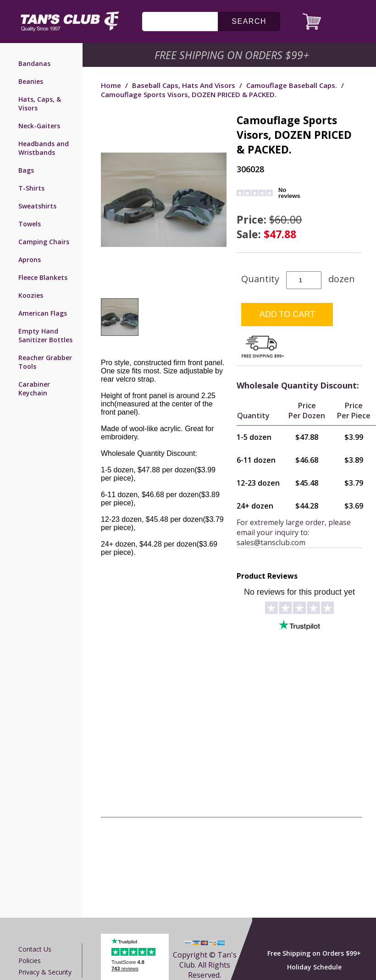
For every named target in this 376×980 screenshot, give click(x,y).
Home (111, 85)
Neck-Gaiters (39, 126)
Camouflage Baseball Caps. (292, 85)
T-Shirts (31, 188)
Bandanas (34, 63)
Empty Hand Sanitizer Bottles (45, 335)
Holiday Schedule (314, 967)
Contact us (35, 949)
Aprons (30, 260)
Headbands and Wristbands (44, 148)
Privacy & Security (45, 972)
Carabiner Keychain (34, 389)
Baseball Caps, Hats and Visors (184, 85)
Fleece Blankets (43, 277)
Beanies (31, 81)
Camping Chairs (44, 242)
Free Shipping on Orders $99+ (314, 953)
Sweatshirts (37, 206)
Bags (26, 170)
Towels (30, 224)
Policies (30, 961)
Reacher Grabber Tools (45, 362)
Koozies (31, 295)
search (249, 21)
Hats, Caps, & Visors (40, 104)
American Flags (43, 313)
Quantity (260, 279)
